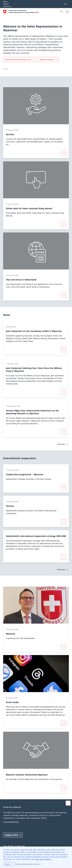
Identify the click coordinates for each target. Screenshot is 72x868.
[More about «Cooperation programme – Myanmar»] (64, 487)
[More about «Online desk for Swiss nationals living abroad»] (64, 224)
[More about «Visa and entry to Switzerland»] (64, 295)
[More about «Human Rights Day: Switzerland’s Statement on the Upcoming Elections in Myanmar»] (64, 432)
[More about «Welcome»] (64, 647)
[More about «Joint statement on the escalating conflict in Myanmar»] (64, 350)
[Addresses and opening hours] (20, 60)
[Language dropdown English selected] (66, 4)
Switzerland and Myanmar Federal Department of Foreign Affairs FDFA (24, 12)
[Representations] (48, 60)
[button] (68, 803)
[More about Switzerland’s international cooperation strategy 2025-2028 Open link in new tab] (64, 557)
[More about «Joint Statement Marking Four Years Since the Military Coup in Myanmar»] (64, 392)
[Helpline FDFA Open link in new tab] (13, 835)
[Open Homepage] (21, 12)
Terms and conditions (43, 859)
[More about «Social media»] (64, 723)
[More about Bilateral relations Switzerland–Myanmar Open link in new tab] (64, 788)
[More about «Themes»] (64, 522)
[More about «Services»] (64, 153)
